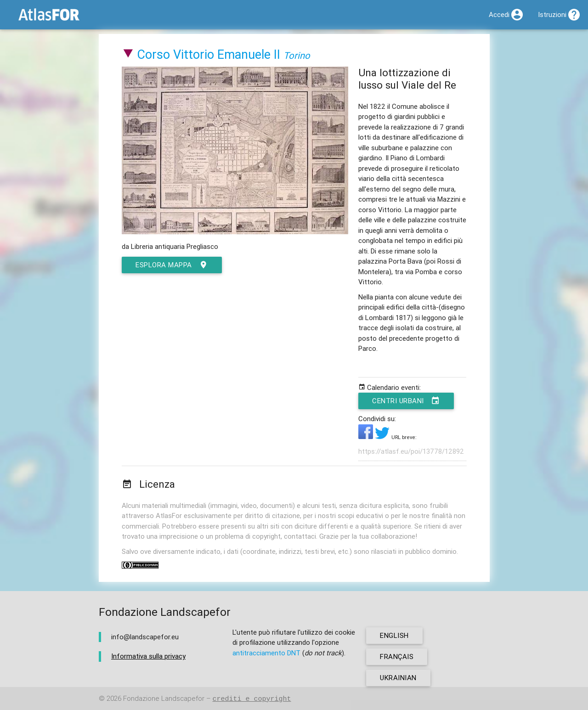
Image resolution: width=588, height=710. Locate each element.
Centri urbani (406, 401)
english (394, 635)
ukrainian (398, 678)
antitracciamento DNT (266, 653)
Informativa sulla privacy (148, 656)
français (397, 656)
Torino (297, 55)
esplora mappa (172, 265)
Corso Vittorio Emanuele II (209, 54)
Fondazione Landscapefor (164, 699)
